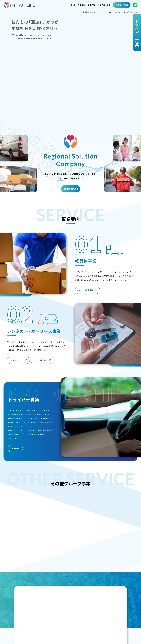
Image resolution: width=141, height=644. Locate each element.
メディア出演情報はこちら (88, 288)
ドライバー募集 (104, 5)
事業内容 (91, 5)
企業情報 (81, 5)
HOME (73, 5)
